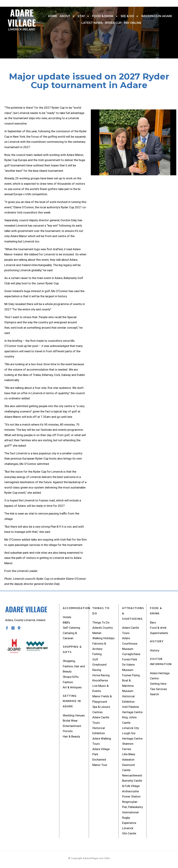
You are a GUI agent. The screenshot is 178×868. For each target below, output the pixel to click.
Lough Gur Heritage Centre (132, 736)
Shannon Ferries (128, 746)
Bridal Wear (70, 721)
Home (53, 16)
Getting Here (158, 684)
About (67, 16)
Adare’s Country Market (103, 630)
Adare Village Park (101, 752)
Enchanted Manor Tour (100, 762)
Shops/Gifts (71, 677)
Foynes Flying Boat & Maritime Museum (131, 683)
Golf (95, 659)
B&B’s (66, 622)
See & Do (130, 16)
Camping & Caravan (70, 636)
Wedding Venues (74, 715)
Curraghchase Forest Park (131, 657)
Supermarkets (159, 633)
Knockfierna (100, 680)
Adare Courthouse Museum (130, 643)
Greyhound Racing (99, 667)
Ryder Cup (113, 23)
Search (154, 694)
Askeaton (128, 760)
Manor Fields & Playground (102, 699)
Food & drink (105, 16)
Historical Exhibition (99, 731)
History (155, 650)
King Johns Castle (129, 720)
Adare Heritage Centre (160, 676)
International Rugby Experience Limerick (130, 820)
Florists (68, 731)
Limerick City (131, 728)
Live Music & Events (101, 688)
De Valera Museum (128, 667)
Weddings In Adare (157, 16)
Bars (153, 622)
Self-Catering (71, 628)
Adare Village (22, 19)
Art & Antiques (72, 687)
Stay (83, 16)
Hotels (67, 617)
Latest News (92, 23)
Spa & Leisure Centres (101, 709)
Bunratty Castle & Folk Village (132, 783)
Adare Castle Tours (101, 720)
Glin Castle (129, 833)
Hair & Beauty (71, 736)
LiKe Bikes (129, 754)
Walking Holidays (103, 638)
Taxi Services (158, 689)
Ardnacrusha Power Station (131, 794)
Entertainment (72, 726)
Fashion (68, 682)
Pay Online (133, 23)
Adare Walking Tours (102, 741)
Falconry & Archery (99, 646)
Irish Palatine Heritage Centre (132, 709)
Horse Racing (101, 675)
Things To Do (101, 622)
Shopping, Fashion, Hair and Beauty (74, 666)
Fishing (97, 654)
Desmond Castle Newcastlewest (132, 770)
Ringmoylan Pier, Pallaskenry (133, 804)
